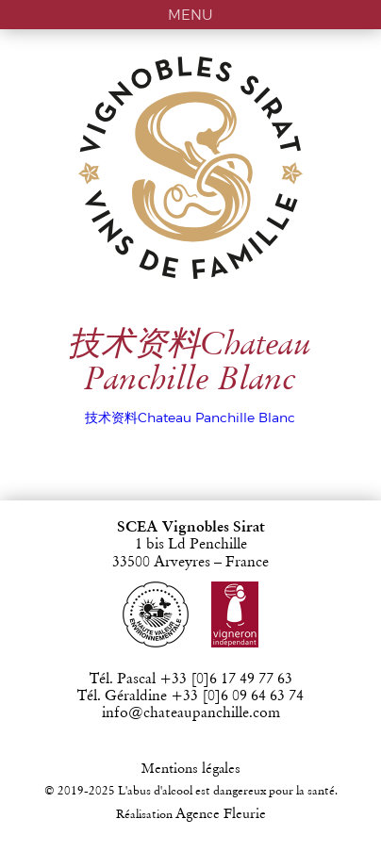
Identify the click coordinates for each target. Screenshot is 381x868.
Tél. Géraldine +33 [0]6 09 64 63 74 (190, 696)
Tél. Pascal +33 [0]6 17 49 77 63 (191, 680)
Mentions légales (191, 770)
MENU (190, 15)
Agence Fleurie (221, 815)
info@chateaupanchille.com (191, 713)
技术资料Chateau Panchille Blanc (190, 418)
